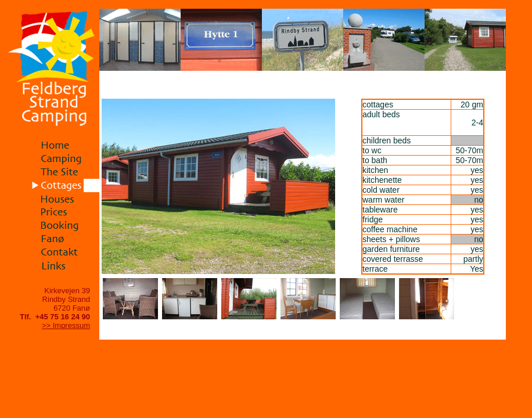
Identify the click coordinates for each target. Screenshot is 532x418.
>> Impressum (66, 325)
